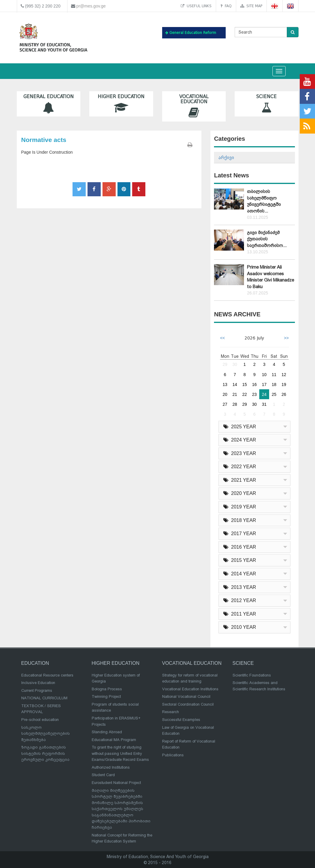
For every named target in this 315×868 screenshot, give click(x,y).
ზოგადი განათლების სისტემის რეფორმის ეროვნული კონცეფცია (45, 753)
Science (267, 104)
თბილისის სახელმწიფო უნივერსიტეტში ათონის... (264, 201)
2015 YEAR (240, 560)
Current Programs (37, 690)
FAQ (226, 6)
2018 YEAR (240, 520)
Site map (251, 6)
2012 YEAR (240, 600)
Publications (173, 755)
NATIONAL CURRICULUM (44, 698)
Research (171, 712)
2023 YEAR (240, 453)
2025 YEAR (240, 427)
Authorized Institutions (111, 767)
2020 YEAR (240, 493)
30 (235, 364)
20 (225, 394)
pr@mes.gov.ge (91, 6)
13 (225, 384)
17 (264, 384)
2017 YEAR (240, 533)
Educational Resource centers (47, 675)
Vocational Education (194, 106)
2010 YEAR (240, 627)
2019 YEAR (240, 507)
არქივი (226, 157)
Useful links (196, 6)
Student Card (103, 775)
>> (286, 338)
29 (225, 364)
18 (274, 384)
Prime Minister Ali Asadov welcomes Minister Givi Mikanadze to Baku (270, 277)
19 (284, 384)
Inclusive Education (38, 683)
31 (264, 404)
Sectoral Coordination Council (188, 704)
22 (245, 394)
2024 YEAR (240, 440)
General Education (49, 104)
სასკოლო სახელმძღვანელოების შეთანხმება (46, 734)
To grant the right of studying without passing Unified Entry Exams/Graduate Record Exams (120, 753)
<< (222, 338)
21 (235, 394)
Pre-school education (40, 720)
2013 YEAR (240, 587)
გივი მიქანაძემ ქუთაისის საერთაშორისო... (267, 239)
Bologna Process (107, 689)
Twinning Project (106, 696)
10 (264, 375)
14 (235, 384)
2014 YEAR (240, 574)
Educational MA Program (114, 740)
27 (225, 404)
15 (245, 384)
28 (235, 404)
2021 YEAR (240, 480)
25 (274, 394)
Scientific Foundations (252, 675)
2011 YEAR (240, 614)
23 (254, 394)
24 (264, 394)
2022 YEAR (240, 467)
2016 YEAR (240, 547)
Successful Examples (181, 720)
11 (274, 375)
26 (284, 394)
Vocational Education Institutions (190, 689)
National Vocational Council (186, 696)
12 (284, 375)
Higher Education (121, 104)
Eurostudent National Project (116, 783)
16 (254, 384)
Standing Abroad (107, 732)
